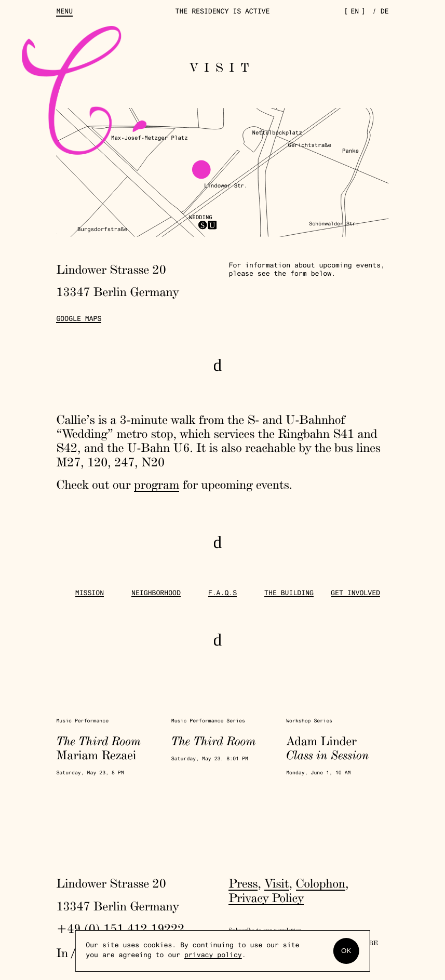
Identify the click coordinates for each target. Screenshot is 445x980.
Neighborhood (156, 594)
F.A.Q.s (223, 594)
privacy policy (213, 956)
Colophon (321, 883)
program (157, 484)
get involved (355, 594)
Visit (277, 883)
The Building (289, 594)
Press (243, 883)
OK (346, 951)
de (385, 12)
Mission (90, 594)
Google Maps (79, 319)
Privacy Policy (266, 898)
